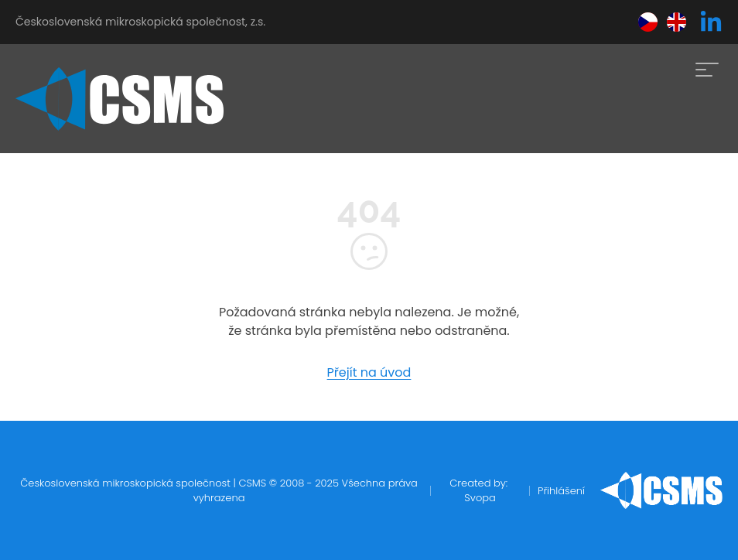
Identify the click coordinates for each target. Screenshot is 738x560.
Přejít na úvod (369, 372)
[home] (120, 99)
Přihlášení (561, 491)
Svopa (480, 498)
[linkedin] (711, 22)
